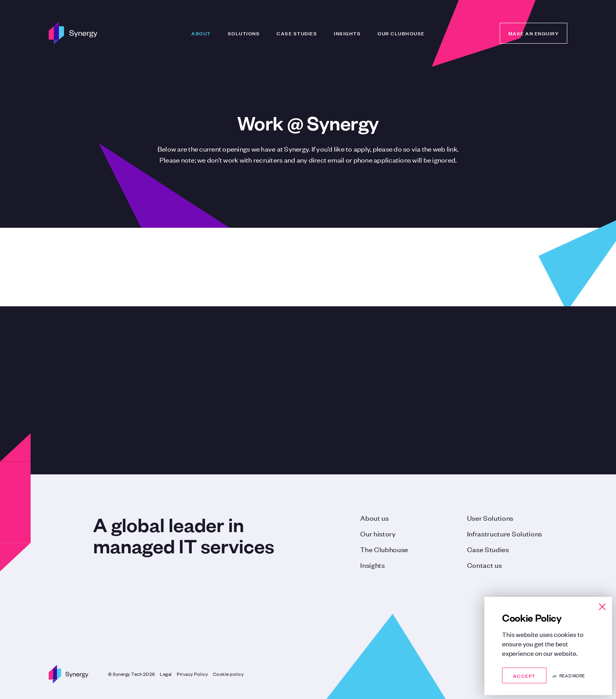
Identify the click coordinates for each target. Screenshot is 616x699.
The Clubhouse (384, 549)
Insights (347, 33)
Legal (166, 674)
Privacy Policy (192, 674)
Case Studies (297, 33)
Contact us (485, 565)
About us (374, 518)
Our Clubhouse (401, 33)
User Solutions (490, 518)
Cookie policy (228, 674)
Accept (524, 675)
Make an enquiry (534, 33)
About (201, 33)
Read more (572, 675)
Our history (378, 533)
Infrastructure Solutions (505, 533)
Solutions (244, 33)
